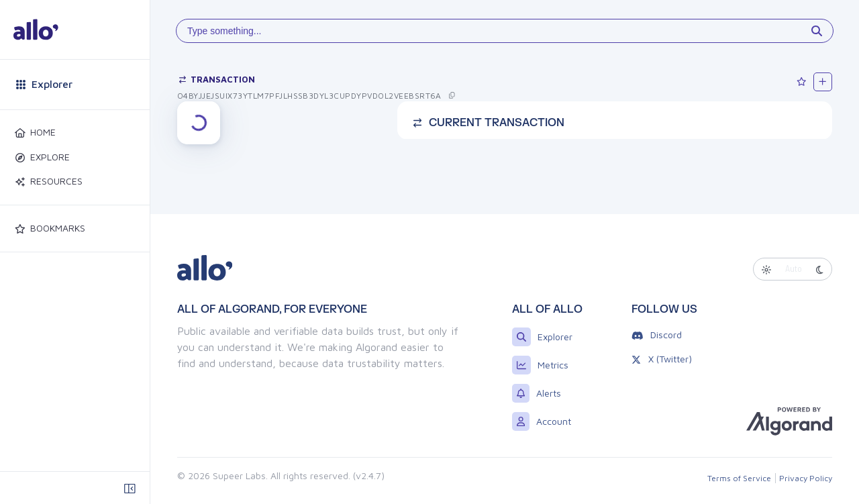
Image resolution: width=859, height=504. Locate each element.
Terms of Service (739, 478)
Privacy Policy (806, 478)
